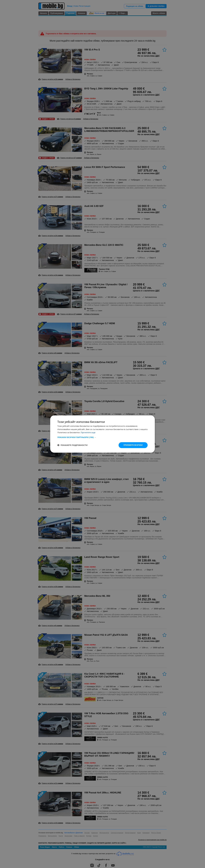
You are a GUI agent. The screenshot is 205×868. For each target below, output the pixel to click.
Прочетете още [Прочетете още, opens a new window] (88, 432)
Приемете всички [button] (133, 445)
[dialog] (102, 434)
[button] (102, 437)
